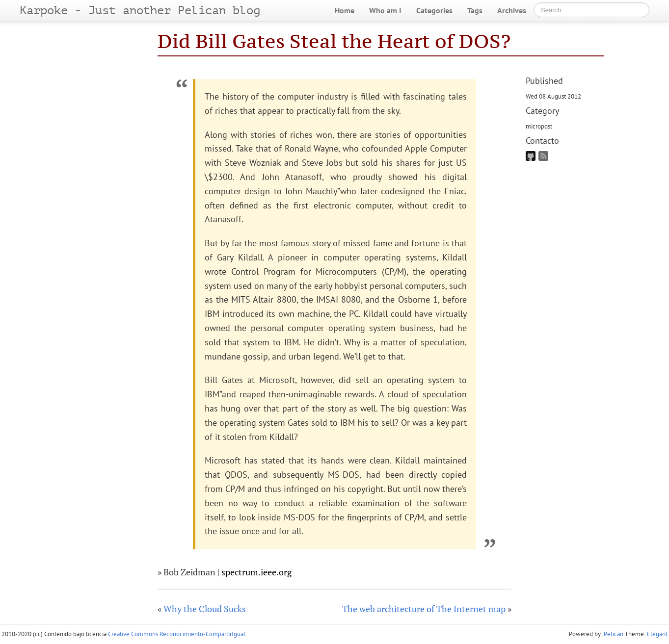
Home (345, 10)
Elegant (657, 634)
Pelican (614, 634)
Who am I (385, 10)
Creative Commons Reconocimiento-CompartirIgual (177, 634)
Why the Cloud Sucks (205, 609)
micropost (539, 126)
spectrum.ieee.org (256, 572)
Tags (475, 10)
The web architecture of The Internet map (424, 609)
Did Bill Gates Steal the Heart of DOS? (334, 41)
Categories (434, 10)
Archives (512, 10)
